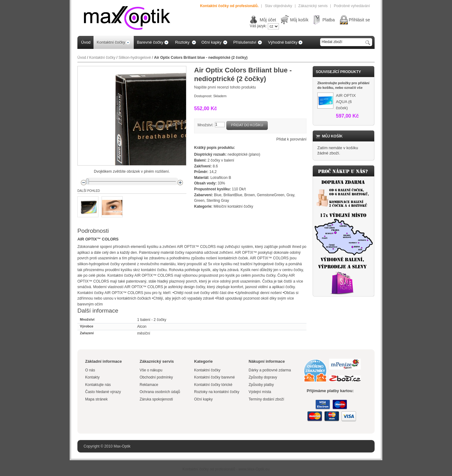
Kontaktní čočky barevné (214, 377)
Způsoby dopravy (263, 377)
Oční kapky (203, 399)
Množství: (205, 125)
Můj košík (299, 20)
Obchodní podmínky (156, 377)
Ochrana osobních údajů (160, 392)
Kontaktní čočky (102, 58)
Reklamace (149, 385)
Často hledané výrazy (103, 392)
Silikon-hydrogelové (135, 58)
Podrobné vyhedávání (352, 6)
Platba (328, 20)
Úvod (82, 58)
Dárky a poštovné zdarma (270, 370)
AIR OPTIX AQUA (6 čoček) (346, 102)
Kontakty (92, 377)
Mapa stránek (96, 399)
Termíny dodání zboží (266, 399)
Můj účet (268, 20)
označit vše (353, 88)
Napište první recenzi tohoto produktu (225, 87)
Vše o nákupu (151, 370)
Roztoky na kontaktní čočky (217, 392)
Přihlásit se (359, 20)
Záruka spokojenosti (156, 399)
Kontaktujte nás (98, 385)
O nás (90, 370)
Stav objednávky (278, 6)
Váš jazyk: (258, 26)
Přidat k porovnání (291, 139)
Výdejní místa (260, 392)
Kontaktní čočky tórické (213, 385)
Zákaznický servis (313, 6)
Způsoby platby (261, 385)
